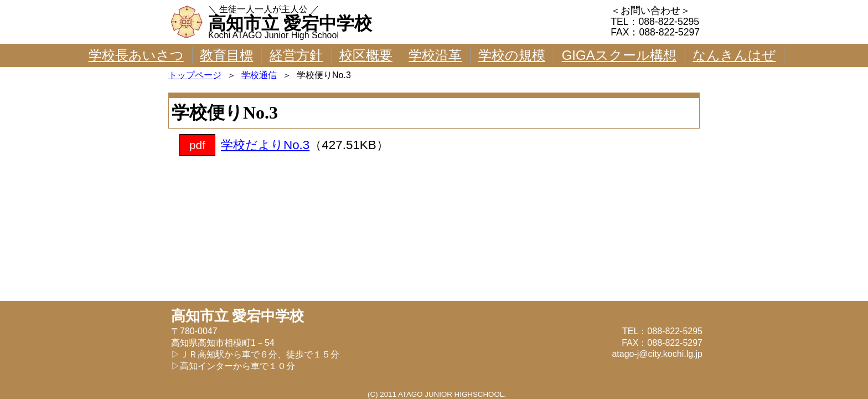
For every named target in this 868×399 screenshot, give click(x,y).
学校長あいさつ (136, 55)
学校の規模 (512, 55)
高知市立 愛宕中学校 (290, 23)
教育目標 (226, 55)
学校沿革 (435, 55)
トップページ (195, 75)
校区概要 (366, 55)
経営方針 (296, 55)
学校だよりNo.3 (265, 145)
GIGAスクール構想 (619, 55)
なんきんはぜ (734, 55)
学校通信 (259, 75)
